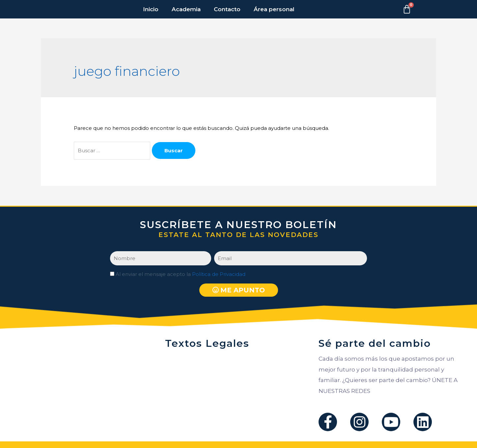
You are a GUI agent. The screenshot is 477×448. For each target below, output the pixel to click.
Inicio (151, 9)
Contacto (227, 9)
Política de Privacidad (219, 274)
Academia (186, 9)
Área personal (274, 9)
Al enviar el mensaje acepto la (181, 274)
